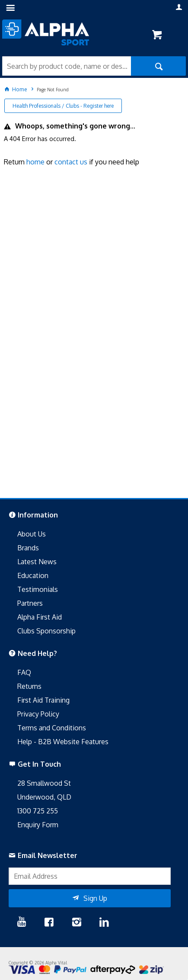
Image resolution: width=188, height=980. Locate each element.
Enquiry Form (38, 825)
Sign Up (95, 898)
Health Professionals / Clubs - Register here (63, 106)
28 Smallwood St (44, 783)
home (35, 162)
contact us (71, 162)
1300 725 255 (38, 811)
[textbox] (67, 66)
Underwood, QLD (44, 797)
